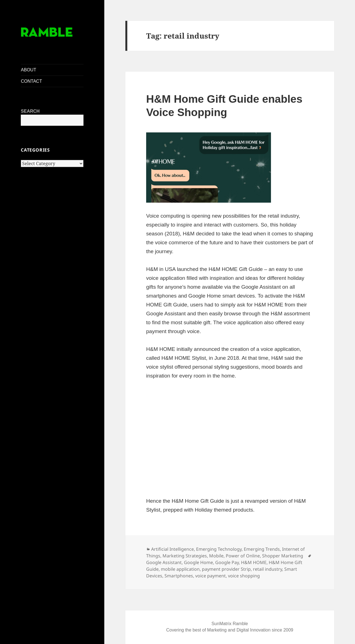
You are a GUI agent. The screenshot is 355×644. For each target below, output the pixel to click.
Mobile (216, 556)
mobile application (180, 569)
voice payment (211, 576)
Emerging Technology (219, 549)
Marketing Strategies (185, 556)
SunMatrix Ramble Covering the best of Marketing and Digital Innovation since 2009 (230, 627)
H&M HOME (254, 562)
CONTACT (31, 81)
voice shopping (244, 576)
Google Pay (227, 562)
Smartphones (179, 576)
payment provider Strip (226, 569)
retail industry (267, 569)
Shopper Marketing (283, 556)
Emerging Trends (262, 549)
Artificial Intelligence (173, 549)
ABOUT (28, 70)
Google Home (198, 562)
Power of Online (243, 556)
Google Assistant (164, 562)
